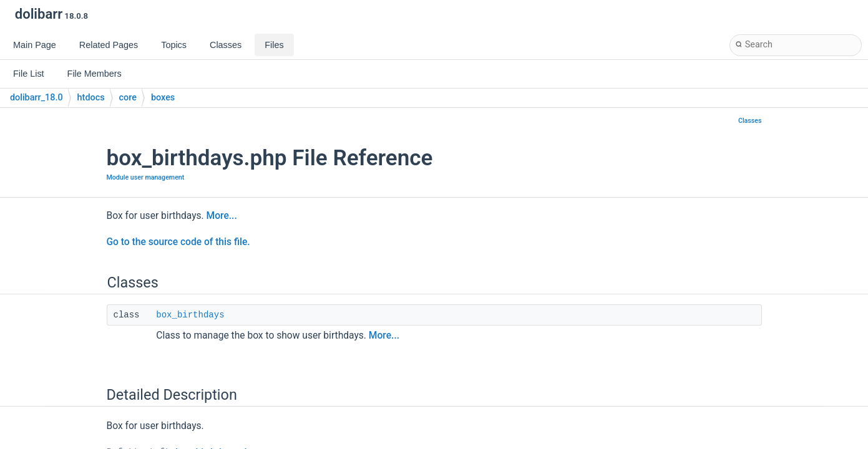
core (128, 98)
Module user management (146, 177)
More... (222, 216)
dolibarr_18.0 (37, 98)
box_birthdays (190, 315)
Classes (750, 121)
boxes (163, 98)
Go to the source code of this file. (178, 242)
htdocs (91, 98)
